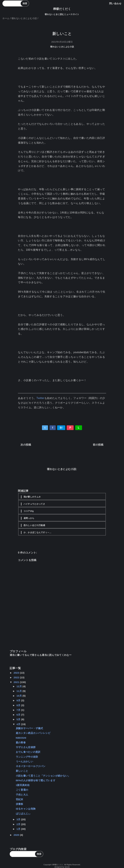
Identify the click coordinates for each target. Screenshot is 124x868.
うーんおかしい (24, 761)
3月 (19, 819)
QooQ (67, 867)
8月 (19, 705)
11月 (19, 691)
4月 (19, 724)
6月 (19, 715)
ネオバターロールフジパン (31, 766)
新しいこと (22, 771)
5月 (19, 719)
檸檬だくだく (62, 9)
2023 (17, 673)
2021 (17, 682)
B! (61, 428)
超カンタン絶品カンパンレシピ (33, 733)
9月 (19, 700)
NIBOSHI (21, 738)
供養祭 (20, 804)
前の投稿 (98, 445)
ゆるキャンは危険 (26, 809)
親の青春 (21, 742)
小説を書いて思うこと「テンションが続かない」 (43, 776)
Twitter (40, 398)
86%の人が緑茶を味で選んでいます (36, 780)
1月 (19, 829)
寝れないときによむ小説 (62, 47)
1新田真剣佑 (23, 785)
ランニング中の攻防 (27, 757)
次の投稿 (26, 445)
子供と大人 (22, 795)
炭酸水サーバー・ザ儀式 (29, 728)
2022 (17, 677)
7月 (19, 710)
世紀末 (20, 799)
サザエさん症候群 (26, 747)
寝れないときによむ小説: (62, 469)
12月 (19, 686)
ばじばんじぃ (23, 814)
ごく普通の (22, 790)
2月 (19, 824)
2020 (17, 835)
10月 (19, 696)
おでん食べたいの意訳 (28, 752)
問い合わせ (115, 3)
